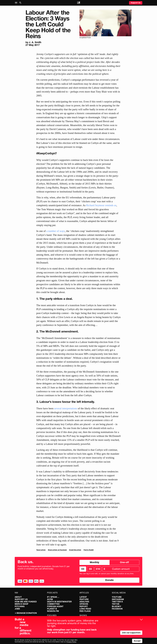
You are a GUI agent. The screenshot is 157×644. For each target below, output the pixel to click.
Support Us (136, 3)
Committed (53, 604)
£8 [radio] (90, 569)
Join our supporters (131, 633)
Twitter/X (117, 602)
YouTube (117, 597)
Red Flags (85, 611)
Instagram (118, 599)
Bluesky (117, 606)
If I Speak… (53, 597)
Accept (137, 641)
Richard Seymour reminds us (101, 205)
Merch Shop (22, 604)
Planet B (52, 609)
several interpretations (66, 408)
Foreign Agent (55, 606)
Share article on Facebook (57, 550)
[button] (17, 3)
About (18, 597)
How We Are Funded (26, 602)
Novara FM (53, 611)
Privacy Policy (71, 642)
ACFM (50, 599)
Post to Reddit (89, 550)
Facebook (117, 609)
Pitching (20, 606)
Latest (83, 597)
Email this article (75, 550)
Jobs (17, 609)
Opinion (84, 604)
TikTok (116, 604)
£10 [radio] (98, 569)
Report (84, 606)
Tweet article (41, 550)
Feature (84, 599)
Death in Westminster (59, 602)
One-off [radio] (124, 562)
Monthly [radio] (94, 562)
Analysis (84, 602)
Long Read (85, 609)
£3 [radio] (83, 569)
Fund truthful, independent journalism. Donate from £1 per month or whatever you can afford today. (44, 568)
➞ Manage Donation (26, 613)
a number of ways (56, 231)
